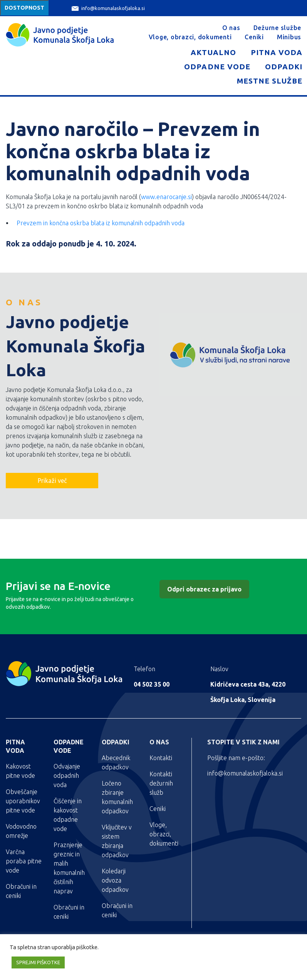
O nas (231, 28)
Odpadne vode (217, 67)
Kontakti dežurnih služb (161, 783)
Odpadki (284, 67)
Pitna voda (277, 52)
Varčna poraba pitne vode (24, 861)
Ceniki (254, 37)
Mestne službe (270, 81)
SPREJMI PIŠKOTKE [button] (38, 962)
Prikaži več (52, 481)
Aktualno (213, 52)
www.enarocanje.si (166, 197)
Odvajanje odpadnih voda (67, 776)
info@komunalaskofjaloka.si (108, 8)
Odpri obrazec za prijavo (204, 589)
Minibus (289, 37)
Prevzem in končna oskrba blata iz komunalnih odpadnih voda (101, 223)
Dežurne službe (278, 28)
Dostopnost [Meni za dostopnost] (24, 8)
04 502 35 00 (152, 684)
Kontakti (161, 758)
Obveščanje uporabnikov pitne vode (23, 801)
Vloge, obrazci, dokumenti (190, 37)
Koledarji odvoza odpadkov (115, 880)
